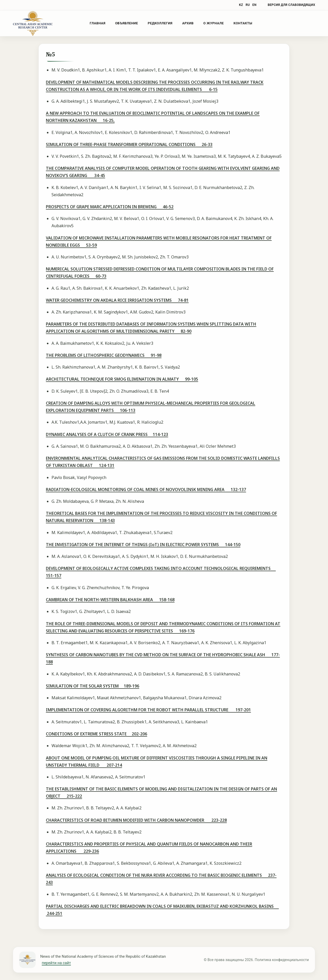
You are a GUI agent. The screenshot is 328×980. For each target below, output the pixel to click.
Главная (98, 23)
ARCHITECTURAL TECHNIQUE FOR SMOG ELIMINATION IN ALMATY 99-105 (122, 379)
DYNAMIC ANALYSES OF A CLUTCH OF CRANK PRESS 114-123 (107, 434)
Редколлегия (160, 23)
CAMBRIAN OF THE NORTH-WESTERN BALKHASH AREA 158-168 (110, 600)
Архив (188, 23)
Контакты (243, 23)
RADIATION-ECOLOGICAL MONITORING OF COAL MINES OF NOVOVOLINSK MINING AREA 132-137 (146, 489)
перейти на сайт (56, 963)
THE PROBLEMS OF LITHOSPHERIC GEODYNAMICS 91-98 (104, 355)
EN (254, 5)
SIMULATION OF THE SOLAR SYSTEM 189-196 (93, 686)
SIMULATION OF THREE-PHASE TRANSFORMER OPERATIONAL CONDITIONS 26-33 (129, 144)
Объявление (126, 23)
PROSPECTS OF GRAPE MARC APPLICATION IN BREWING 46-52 (110, 207)
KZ (241, 5)
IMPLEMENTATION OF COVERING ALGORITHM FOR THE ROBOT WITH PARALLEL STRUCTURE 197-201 (148, 710)
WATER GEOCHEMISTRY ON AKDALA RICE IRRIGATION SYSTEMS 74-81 (117, 300)
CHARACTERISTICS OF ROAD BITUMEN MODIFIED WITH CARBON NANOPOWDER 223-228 (136, 820)
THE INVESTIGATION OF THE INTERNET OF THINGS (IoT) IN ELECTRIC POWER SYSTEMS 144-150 (143, 545)
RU (248, 5)
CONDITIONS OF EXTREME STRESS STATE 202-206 (96, 734)
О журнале (213, 23)
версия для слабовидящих (291, 5)
